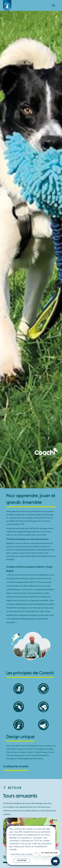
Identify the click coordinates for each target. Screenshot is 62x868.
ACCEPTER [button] (22, 860)
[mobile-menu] (53, 6)
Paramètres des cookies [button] (21, 854)
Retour (12, 788)
